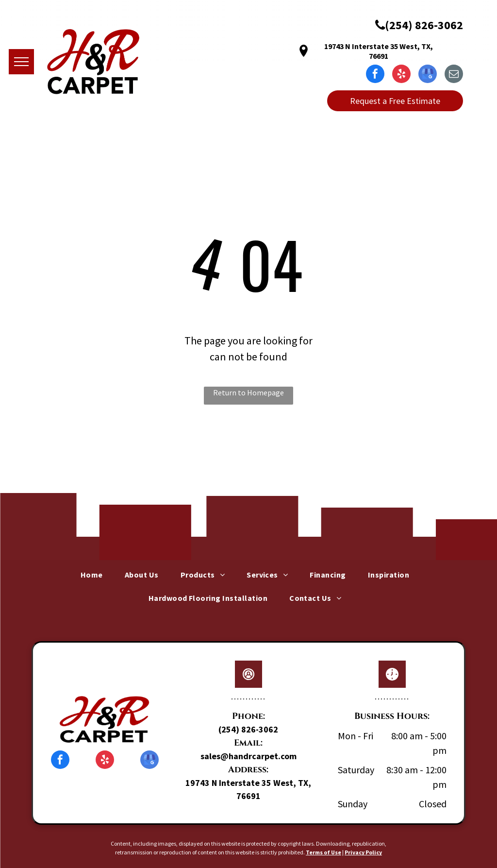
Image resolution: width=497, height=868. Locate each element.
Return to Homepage (248, 392)
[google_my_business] (428, 75)
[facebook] (375, 75)
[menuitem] (95, 575)
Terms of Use (323, 852)
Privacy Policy (363, 852)
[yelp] (401, 75)
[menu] (21, 62)
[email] (454, 75)
